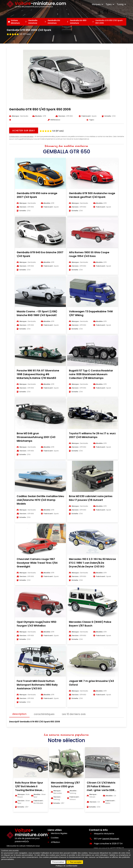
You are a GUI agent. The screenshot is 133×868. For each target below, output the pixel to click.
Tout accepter (75, 862)
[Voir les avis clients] (19, 34)
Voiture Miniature (15, 22)
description (19, 714)
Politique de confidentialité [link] (66, 866)
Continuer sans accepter (10, 850)
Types (110, 4)
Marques (98, 4)
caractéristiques (44, 714)
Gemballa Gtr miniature (54, 22)
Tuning (122, 4)
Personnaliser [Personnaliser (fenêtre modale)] (58, 862)
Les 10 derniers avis (74, 714)
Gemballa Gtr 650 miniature (78, 22)
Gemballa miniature (33, 22)
